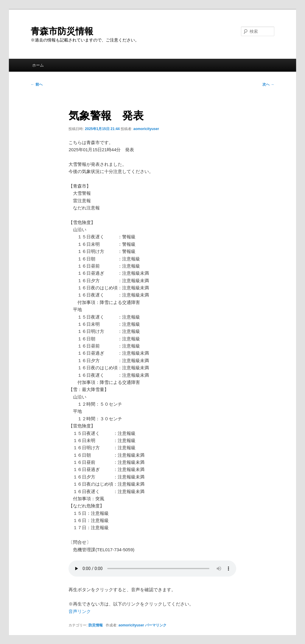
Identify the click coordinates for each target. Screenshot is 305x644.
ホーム (38, 65)
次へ (268, 84)
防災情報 (96, 625)
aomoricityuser (146, 129)
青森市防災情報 (62, 31)
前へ (36, 84)
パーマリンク (156, 625)
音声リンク (80, 611)
